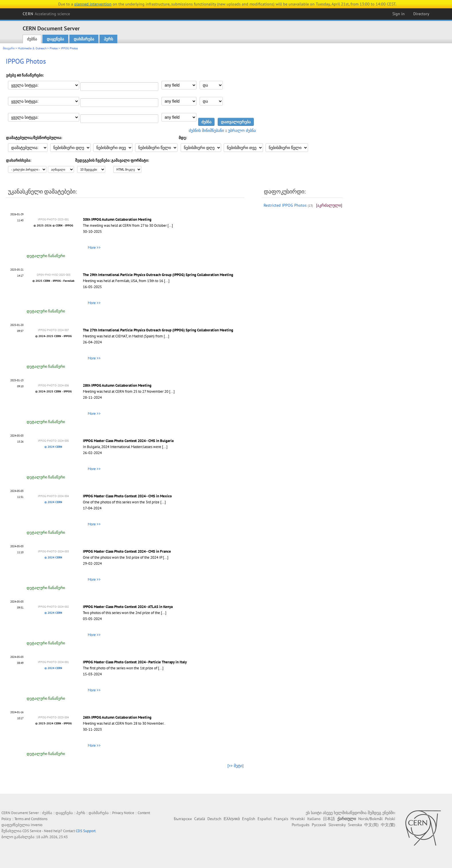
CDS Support (86, 831)
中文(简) (371, 825)
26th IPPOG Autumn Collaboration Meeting (117, 717)
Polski (390, 819)
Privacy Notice (123, 813)
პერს (108, 39)
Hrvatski (298, 819)
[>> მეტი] (235, 766)
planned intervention (93, 4)
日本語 (329, 819)
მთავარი (9, 48)
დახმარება (84, 39)
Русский (319, 825)
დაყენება (55, 39)
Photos (54, 48)
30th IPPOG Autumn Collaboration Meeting (117, 219)
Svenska (355, 825)
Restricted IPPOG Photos (285, 205)
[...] (170, 225)
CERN (46, 14)
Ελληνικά (232, 819)
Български (183, 819)
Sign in (399, 14)
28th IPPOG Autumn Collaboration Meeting (117, 385)
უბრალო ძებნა (242, 130)
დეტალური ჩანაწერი (46, 256)
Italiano (314, 819)
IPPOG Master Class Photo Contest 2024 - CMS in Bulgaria (128, 441)
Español (265, 819)
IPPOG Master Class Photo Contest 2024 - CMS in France (127, 551)
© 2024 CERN (53, 447)
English (249, 819)
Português (301, 825)
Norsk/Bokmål (370, 819)
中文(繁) (388, 825)
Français (281, 819)
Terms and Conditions (31, 819)
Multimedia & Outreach (32, 48)
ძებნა (32, 39)
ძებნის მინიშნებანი (206, 130)
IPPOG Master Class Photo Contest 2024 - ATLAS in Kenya (128, 607)
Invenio (37, 825)
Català (200, 819)
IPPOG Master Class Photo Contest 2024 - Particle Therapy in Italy (135, 662)
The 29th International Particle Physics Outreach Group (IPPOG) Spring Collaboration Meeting (158, 275)
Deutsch (214, 819)
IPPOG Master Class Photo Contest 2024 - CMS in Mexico (127, 496)
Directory (421, 14)
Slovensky (337, 825)
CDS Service (32, 831)
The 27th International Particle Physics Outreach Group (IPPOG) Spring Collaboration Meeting (158, 330)
